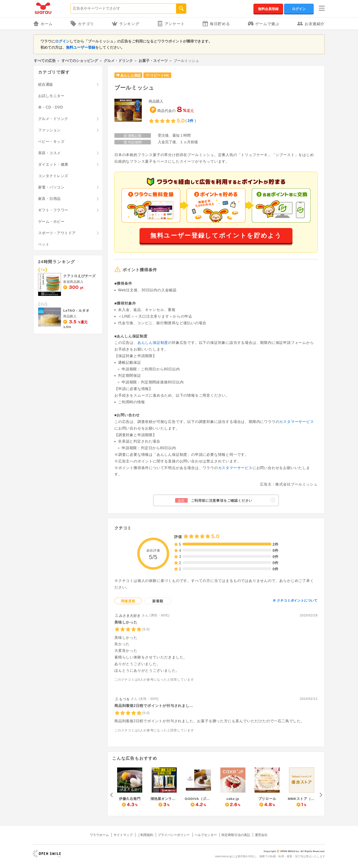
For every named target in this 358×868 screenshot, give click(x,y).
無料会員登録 (268, 9)
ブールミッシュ (134, 88)
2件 (191, 121)
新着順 (158, 601)
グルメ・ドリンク (118, 61)
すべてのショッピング (80, 61)
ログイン (299, 9)
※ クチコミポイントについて (295, 600)
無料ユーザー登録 (81, 47)
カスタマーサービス (296, 422)
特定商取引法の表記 (236, 835)
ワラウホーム (99, 835)
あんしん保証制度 (153, 343)
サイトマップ (123, 835)
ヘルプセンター (206, 835)
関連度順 (128, 601)
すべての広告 (45, 61)
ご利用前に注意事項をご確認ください (225, 500)
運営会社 (261, 835)
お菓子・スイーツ (153, 61)
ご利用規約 (145, 835)
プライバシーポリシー (174, 835)
